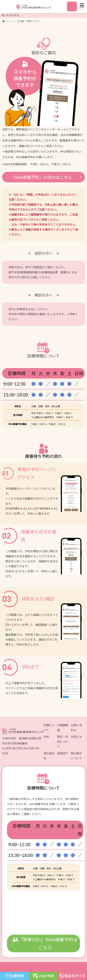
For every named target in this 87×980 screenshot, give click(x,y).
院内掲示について (76, 756)
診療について (49, 728)
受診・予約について (63, 742)
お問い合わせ (76, 728)
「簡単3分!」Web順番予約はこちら (45, 943)
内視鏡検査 (63, 728)
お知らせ (76, 737)
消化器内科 (49, 756)
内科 (46, 737)
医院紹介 (63, 753)
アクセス (72, 8)
